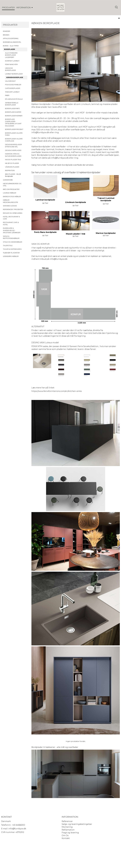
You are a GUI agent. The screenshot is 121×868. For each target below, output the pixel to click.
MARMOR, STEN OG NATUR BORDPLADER (13, 155)
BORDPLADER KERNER (14, 116)
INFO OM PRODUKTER (11, 190)
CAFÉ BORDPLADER (13, 89)
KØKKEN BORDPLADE (15, 78)
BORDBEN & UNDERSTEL (12, 42)
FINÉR (7, 96)
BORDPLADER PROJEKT (14, 130)
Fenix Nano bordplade (45, 232)
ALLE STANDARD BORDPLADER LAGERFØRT (11, 55)
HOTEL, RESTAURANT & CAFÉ (11, 218)
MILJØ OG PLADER (12, 164)
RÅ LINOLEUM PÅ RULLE (14, 99)
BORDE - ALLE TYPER (11, 46)
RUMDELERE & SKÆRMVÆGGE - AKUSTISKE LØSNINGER (12, 231)
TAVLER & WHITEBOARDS (12, 249)
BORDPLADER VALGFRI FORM (14, 134)
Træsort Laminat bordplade (106, 200)
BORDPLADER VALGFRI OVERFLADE (14, 140)
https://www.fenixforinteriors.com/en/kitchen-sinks (57, 391)
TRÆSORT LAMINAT (12, 92)
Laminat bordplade (45, 200)
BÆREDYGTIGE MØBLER (12, 197)
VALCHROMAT (10, 81)
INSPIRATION (10, 171)
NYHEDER (6, 32)
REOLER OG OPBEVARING (13, 213)
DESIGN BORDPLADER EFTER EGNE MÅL (13, 146)
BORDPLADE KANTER (13, 112)
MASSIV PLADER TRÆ (13, 160)
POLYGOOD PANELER (13, 85)
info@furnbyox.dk (17, 829)
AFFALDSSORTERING (11, 39)
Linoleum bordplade (76, 203)
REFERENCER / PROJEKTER (13, 210)
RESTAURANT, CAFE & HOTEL (11, 224)
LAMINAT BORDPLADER (14, 74)
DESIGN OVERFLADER (13, 151)
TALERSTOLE (8, 246)
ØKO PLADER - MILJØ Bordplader (13, 175)
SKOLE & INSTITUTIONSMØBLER (11, 237)
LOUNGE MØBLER (10, 193)
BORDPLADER (10, 50)
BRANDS (6, 35)
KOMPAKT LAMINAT (12, 61)
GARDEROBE (8, 180)
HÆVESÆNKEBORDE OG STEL (12, 185)
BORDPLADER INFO (12, 109)
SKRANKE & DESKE (10, 206)
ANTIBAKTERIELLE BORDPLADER (12, 104)
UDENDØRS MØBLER (11, 257)
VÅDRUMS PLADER (12, 167)
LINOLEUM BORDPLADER (10, 69)
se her (45, 203)
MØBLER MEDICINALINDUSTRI (10, 201)
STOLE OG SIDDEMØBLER (13, 242)
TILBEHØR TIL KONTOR (11, 253)
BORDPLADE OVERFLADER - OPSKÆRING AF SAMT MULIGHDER (13, 123)
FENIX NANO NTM (11, 65)
